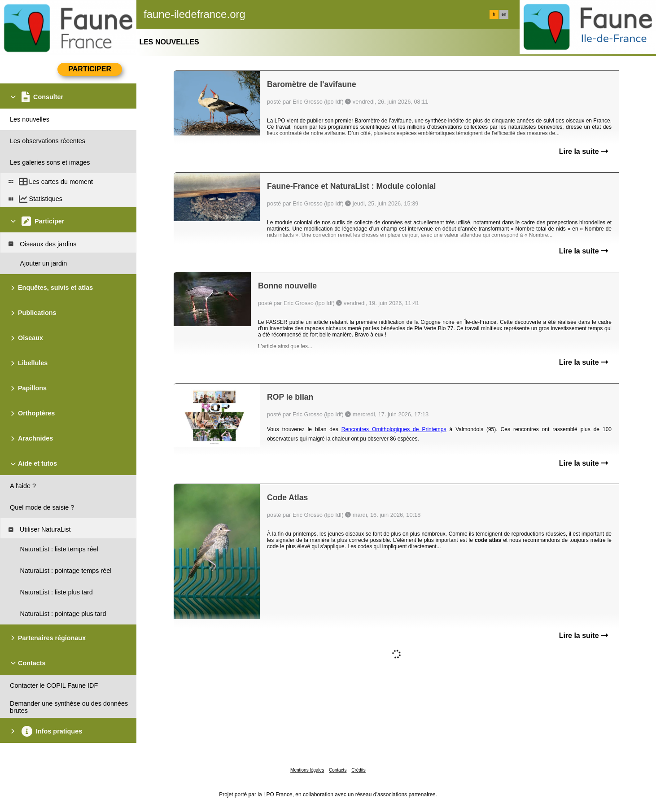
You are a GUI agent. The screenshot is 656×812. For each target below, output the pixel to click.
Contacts (338, 770)
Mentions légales (307, 770)
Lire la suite (584, 151)
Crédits (359, 770)
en (504, 14)
